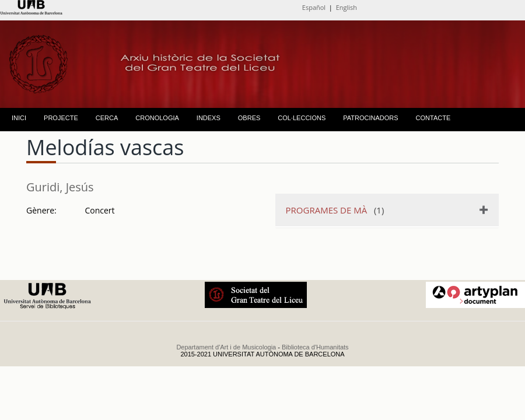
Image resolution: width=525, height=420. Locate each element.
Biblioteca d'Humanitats (315, 347)
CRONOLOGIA (157, 118)
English (346, 7)
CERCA (107, 118)
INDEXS (209, 118)
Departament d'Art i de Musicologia (226, 347)
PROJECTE (61, 118)
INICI (19, 118)
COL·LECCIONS (302, 118)
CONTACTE (433, 118)
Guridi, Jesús (60, 187)
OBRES (249, 118)
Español (314, 7)
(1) (335, 210)
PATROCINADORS (370, 118)
